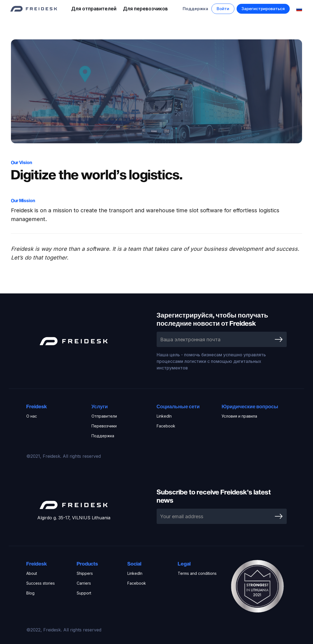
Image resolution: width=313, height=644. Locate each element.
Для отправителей (94, 9)
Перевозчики (104, 426)
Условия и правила (239, 416)
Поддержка (195, 9)
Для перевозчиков (145, 9)
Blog (30, 593)
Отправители (104, 416)
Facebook (166, 426)
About (32, 573)
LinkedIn (164, 416)
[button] (223, 9)
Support (84, 593)
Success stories (41, 583)
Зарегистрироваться (263, 9)
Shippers (85, 573)
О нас (32, 416)
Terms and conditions (197, 573)
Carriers (84, 583)
